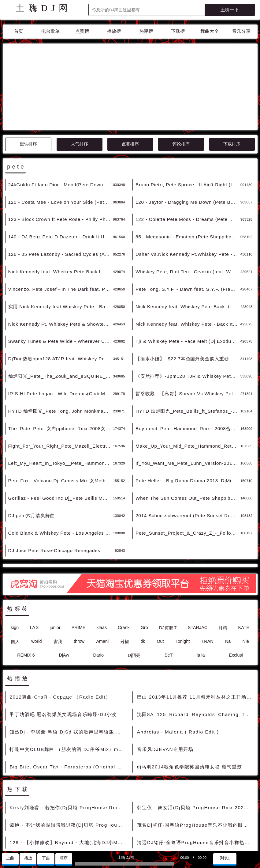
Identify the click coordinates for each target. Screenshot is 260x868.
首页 (19, 31)
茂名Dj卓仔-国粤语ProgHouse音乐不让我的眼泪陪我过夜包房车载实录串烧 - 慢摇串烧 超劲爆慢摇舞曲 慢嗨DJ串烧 (195, 770)
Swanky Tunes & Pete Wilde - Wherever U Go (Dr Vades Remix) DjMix (61, 286)
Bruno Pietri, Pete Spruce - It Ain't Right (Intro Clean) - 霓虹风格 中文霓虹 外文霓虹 (188, 129)
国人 (15, 586)
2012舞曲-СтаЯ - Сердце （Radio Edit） (60, 642)
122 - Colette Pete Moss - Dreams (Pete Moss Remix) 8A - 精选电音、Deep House (188, 164)
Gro (144, 572)
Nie (246, 586)
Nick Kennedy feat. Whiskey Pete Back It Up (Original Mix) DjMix (188, 251)
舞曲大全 (210, 31)
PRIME (79, 572)
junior (55, 572)
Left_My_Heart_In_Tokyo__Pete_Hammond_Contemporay (61, 408)
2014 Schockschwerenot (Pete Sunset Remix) (188, 460)
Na (228, 586)
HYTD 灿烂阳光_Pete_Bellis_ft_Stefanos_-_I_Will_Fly (188, 356)
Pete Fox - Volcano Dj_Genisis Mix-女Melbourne (61, 425)
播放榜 (114, 31)
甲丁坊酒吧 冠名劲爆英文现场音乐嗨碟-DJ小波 (63, 659)
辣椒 (125, 586)
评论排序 (181, 89)
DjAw (64, 600)
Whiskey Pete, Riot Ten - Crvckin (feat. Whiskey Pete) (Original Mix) (188, 216)
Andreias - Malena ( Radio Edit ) (178, 677)
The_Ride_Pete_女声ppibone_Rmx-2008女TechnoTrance (61, 373)
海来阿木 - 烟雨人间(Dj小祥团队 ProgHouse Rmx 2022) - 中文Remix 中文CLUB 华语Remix (68, 805)
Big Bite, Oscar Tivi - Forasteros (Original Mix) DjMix (68, 712)
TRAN (207, 586)
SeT (169, 600)
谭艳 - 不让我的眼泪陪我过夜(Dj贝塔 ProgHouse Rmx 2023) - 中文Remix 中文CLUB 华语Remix (68, 770)
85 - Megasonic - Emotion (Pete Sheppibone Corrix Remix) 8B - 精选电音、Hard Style (188, 182)
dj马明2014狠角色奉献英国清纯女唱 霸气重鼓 (189, 712)
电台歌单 (50, 31)
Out (160, 586)
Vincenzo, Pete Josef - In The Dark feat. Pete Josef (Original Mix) (61, 234)
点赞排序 (130, 89)
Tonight (183, 586)
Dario (98, 600)
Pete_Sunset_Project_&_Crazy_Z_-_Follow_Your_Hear (188, 478)
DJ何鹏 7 (168, 573)
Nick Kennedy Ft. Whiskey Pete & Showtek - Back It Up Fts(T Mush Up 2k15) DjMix (61, 269)
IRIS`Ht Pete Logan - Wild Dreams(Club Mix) (60, 338)
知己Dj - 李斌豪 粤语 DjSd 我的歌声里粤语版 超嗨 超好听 (68, 677)
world (36, 586)
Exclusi (236, 600)
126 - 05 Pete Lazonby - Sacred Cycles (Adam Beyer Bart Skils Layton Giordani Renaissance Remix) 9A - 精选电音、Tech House (61, 199)
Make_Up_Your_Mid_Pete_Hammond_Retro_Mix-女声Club (188, 391)
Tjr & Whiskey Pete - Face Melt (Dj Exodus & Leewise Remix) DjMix (188, 286)
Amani (102, 586)
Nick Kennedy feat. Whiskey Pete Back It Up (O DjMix (61, 216)
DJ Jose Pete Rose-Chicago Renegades (54, 495)
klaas (102, 572)
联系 (9, 843)
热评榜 (146, 31)
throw (79, 586)
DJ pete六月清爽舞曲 (32, 460)
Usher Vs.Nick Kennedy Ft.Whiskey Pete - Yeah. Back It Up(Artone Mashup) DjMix (188, 199)
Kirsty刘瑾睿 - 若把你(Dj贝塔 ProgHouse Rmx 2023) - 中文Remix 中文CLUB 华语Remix (68, 752)
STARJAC (198, 572)
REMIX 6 (26, 600)
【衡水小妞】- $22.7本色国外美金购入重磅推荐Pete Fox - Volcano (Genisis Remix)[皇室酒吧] (188, 303)
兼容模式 (41, 843)
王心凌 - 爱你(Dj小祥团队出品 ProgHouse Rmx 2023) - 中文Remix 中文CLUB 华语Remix (195, 805)
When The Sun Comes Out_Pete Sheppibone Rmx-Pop (188, 443)
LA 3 (34, 572)
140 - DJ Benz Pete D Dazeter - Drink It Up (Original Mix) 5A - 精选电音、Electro (61, 182)
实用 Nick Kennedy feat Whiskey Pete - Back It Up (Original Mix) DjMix (61, 251)
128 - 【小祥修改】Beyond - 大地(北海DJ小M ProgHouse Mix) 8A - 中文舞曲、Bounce (68, 787)
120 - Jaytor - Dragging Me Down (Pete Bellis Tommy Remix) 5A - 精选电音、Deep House (188, 147)
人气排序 (80, 89)
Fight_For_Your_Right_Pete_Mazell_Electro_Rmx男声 (61, 391)
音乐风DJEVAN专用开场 (165, 694)
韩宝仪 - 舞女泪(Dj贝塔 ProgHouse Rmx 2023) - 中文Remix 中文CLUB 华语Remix (195, 752)
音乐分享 (241, 31)
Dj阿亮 (134, 600)
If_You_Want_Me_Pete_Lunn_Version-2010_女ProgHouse (188, 408)
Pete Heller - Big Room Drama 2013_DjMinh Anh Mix (188, 425)
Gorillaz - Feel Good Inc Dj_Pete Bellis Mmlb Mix (61, 443)
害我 (58, 586)
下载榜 (178, 31)
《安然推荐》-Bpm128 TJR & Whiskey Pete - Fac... (188, 321)
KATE (244, 572)
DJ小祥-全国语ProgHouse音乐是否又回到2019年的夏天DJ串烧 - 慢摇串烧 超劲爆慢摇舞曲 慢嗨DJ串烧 (68, 822)
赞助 (23, 843)
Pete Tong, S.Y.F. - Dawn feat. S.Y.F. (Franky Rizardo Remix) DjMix (188, 234)
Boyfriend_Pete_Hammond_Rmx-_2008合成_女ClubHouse (188, 373)
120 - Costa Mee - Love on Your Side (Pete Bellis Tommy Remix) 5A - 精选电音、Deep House (61, 147)
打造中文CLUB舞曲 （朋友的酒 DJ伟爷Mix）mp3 (67, 694)
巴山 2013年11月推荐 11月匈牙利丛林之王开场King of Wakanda (195, 642)
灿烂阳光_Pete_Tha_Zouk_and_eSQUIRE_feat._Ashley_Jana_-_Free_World (61, 321)
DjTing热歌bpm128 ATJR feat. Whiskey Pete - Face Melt (61, 303)
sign (15, 572)
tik (143, 586)
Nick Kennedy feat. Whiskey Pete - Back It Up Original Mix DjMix (188, 269)
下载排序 (232, 89)
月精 (223, 573)
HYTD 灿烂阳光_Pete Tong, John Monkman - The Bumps (61, 356)
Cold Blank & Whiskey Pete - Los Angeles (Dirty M (61, 478)
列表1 (225, 858)
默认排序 (28, 89)
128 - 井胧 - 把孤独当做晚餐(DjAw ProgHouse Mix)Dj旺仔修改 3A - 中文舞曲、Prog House (195, 822)
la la (201, 600)
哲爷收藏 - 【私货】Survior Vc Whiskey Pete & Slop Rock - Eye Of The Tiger (188, 338)
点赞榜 (82, 31)
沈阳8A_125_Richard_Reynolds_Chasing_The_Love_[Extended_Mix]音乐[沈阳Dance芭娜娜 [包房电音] (195, 659)
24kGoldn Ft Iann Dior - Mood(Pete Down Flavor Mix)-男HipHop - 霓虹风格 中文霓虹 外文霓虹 (60, 129)
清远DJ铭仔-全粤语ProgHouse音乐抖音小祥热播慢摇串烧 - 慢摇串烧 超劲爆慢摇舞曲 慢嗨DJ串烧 (195, 787)
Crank (124, 572)
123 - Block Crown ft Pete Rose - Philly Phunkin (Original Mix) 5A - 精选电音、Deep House (61, 164)
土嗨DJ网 (44, 8)
